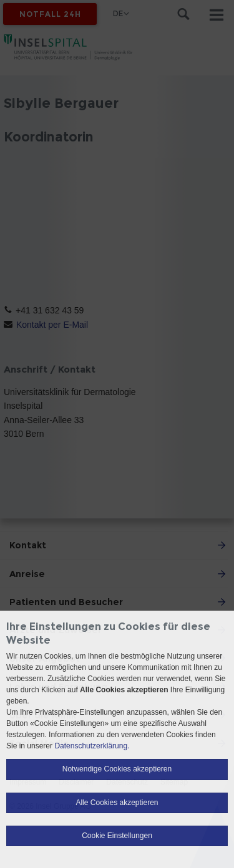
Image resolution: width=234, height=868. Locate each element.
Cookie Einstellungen (117, 836)
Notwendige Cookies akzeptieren (117, 769)
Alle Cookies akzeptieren (117, 803)
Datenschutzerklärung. (92, 746)
